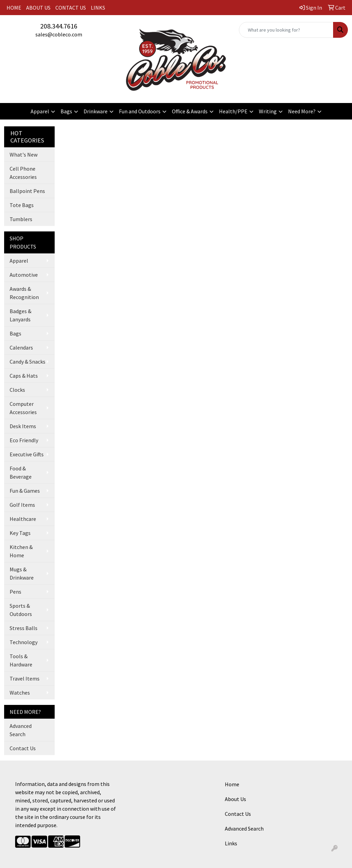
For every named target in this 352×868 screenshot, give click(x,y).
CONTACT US (71, 8)
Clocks (17, 390)
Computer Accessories (23, 408)
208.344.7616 (59, 26)
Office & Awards (190, 111)
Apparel (40, 111)
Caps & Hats (24, 376)
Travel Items (25, 678)
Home (232, 784)
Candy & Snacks (27, 362)
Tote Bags (22, 205)
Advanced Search (21, 730)
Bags (66, 111)
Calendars (21, 347)
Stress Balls (24, 628)
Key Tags (20, 533)
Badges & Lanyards (20, 315)
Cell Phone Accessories (23, 173)
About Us (235, 799)
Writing (268, 111)
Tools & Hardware (21, 660)
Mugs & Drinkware (22, 573)
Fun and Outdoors (140, 111)
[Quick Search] (286, 30)
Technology (24, 642)
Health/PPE (233, 111)
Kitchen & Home (21, 551)
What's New (24, 155)
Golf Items (22, 505)
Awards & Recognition (24, 293)
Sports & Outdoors (21, 610)
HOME (14, 8)
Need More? (302, 111)
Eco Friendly (24, 440)
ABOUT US (38, 8)
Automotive (24, 275)
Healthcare (23, 519)
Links (231, 843)
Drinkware (96, 111)
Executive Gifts (27, 454)
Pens (15, 592)
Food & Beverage (21, 472)
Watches (20, 693)
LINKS (98, 8)
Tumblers (21, 219)
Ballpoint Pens (27, 191)
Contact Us (23, 748)
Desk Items (23, 426)
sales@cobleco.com (59, 34)
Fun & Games (25, 491)
